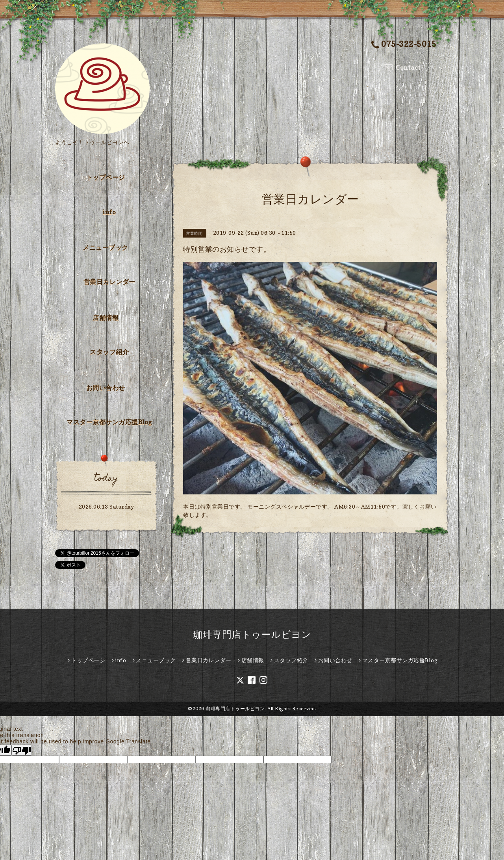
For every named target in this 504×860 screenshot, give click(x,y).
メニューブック (106, 247)
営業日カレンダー (109, 282)
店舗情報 (106, 318)
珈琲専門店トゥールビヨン (252, 634)
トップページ (106, 177)
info (109, 212)
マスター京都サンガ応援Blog (109, 422)
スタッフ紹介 (109, 352)
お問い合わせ (106, 388)
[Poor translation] (22, 750)
